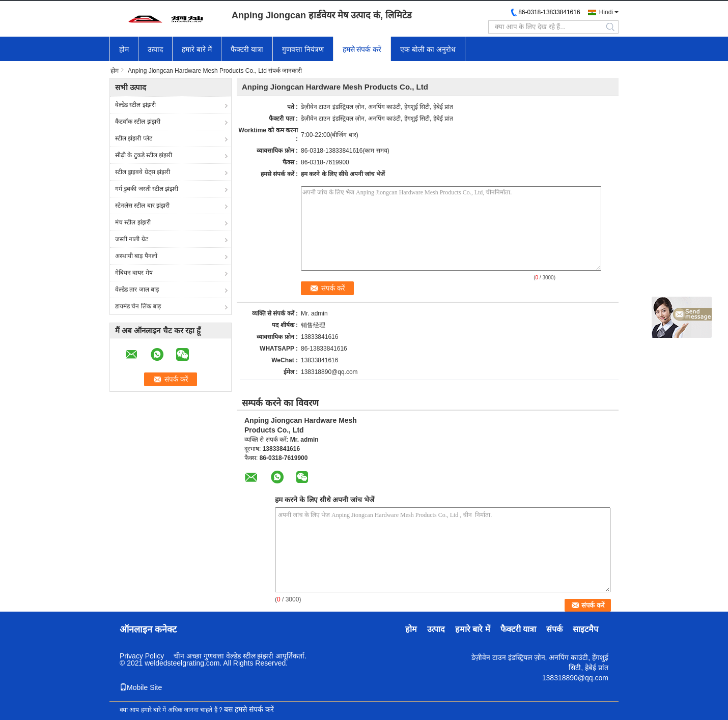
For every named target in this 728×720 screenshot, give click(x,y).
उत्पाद (155, 49)
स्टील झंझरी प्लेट (134, 138)
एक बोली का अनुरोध (428, 49)
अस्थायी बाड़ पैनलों (136, 256)
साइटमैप (585, 629)
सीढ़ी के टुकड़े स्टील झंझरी (144, 155)
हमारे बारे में (197, 49)
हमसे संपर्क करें (362, 49)
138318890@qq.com (329, 372)
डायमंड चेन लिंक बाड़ (138, 306)
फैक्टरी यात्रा (247, 49)
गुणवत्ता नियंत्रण (303, 49)
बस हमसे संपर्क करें (249, 709)
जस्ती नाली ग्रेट (132, 239)
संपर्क (554, 629)
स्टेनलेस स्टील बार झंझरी (142, 206)
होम (124, 49)
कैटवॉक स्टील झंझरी (138, 122)
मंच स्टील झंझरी (133, 222)
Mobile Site (141, 687)
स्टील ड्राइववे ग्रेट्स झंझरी (143, 172)
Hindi (606, 12)
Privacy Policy (142, 656)
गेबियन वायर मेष (134, 273)
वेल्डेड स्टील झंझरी (135, 105)
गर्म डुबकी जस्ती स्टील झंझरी (147, 189)
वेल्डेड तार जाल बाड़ (137, 290)
